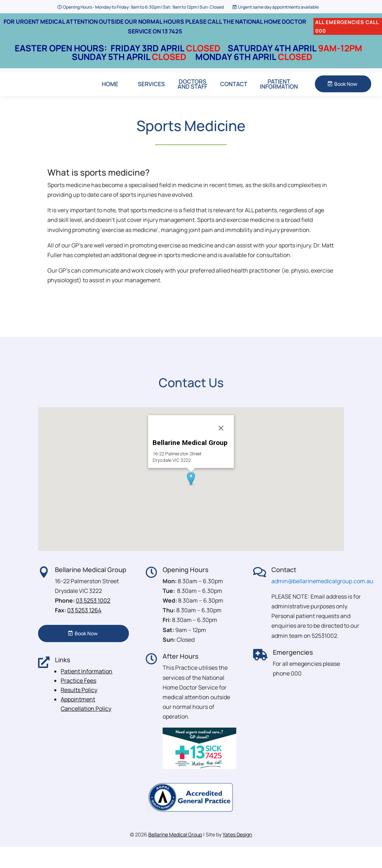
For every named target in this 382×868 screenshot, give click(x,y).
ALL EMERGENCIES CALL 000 (347, 26)
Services (151, 94)
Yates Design (237, 856)
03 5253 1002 (93, 622)
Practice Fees (78, 701)
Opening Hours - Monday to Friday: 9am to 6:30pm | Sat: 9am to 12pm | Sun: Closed (143, 7)
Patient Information (279, 94)
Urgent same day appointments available (278, 7)
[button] (191, 500)
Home (110, 94)
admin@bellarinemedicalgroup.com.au (322, 602)
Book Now (346, 94)
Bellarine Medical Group (175, 856)
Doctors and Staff (193, 94)
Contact (234, 94)
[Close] (221, 449)
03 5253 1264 (84, 631)
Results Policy (79, 711)
